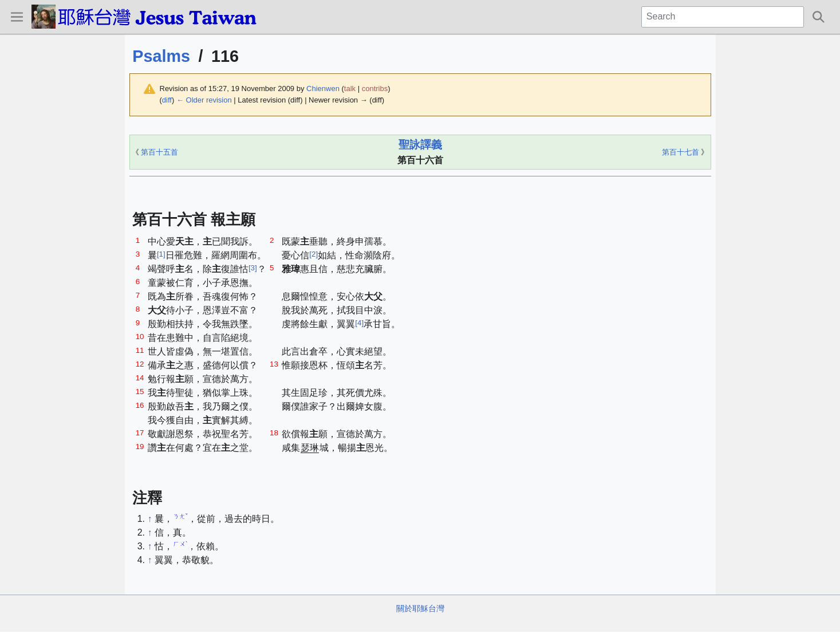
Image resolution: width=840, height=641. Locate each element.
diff (167, 100)
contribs (375, 89)
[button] (17, 17)
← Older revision (204, 100)
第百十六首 (420, 160)
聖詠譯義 (420, 145)
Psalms (161, 56)
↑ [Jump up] (150, 519)
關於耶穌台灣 (420, 608)
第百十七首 (681, 152)
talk (350, 89)
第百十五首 (159, 152)
